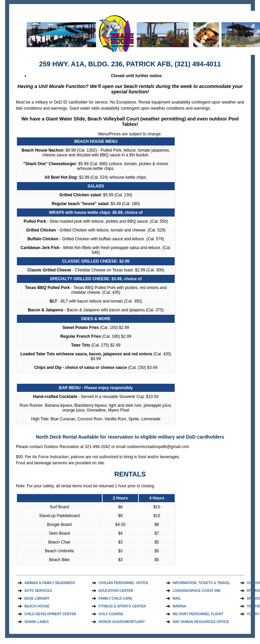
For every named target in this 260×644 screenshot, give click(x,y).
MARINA (179, 606)
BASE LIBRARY (37, 598)
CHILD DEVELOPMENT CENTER (50, 614)
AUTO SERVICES (38, 591)
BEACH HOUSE (37, 606)
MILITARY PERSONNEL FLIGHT (198, 614)
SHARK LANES (37, 622)
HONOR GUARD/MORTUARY (122, 622)
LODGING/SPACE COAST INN (197, 591)
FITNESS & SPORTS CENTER (122, 606)
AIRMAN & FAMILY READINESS (50, 583)
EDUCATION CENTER (116, 591)
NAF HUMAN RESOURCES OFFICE (201, 622)
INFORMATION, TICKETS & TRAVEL (201, 583)
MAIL (177, 598)
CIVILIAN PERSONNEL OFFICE (123, 583)
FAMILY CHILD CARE (115, 598)
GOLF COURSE (111, 614)
